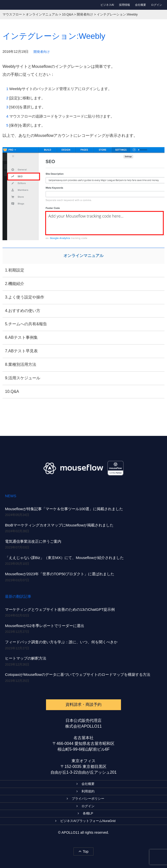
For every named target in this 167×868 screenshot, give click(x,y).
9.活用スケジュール (23, 378)
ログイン (156, 5)
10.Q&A (12, 391)
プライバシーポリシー (85, 799)
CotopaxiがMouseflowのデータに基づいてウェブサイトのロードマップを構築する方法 (78, 674)
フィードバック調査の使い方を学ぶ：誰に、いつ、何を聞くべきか (61, 642)
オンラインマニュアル (83, 256)
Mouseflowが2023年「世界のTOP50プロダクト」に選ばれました (60, 574)
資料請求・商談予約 (83, 704)
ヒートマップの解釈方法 (26, 658)
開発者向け (42, 52)
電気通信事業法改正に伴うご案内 (33, 541)
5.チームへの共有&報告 (26, 324)
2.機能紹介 (15, 284)
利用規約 (85, 791)
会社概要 (140, 5)
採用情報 (124, 5)
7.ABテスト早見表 (21, 351)
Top (83, 851)
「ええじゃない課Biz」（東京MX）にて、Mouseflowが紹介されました (64, 558)
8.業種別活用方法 (21, 364)
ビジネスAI (107, 5)
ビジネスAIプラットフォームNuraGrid (85, 821)
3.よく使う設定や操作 (25, 297)
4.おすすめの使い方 (23, 311)
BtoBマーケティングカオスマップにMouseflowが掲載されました (59, 525)
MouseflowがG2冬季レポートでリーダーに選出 (45, 626)
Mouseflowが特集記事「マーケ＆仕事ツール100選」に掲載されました (64, 509)
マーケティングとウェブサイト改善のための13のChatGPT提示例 (60, 609)
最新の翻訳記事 (18, 596)
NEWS (11, 496)
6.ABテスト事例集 (21, 337)
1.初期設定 (15, 270)
